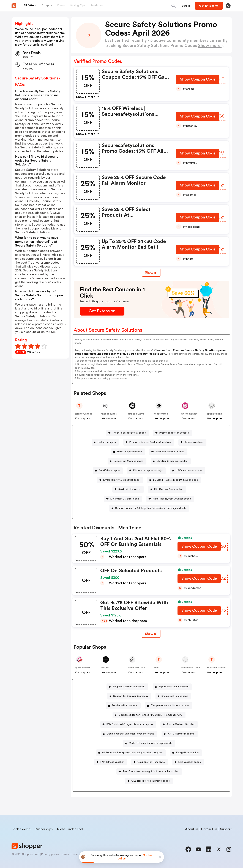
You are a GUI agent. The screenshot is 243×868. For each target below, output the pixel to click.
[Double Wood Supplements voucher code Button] (129, 734)
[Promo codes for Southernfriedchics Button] (149, 442)
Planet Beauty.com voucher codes (172, 499)
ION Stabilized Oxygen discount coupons (130, 724)
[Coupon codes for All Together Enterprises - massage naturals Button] (149, 508)
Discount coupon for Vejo (148, 471)
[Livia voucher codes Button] (188, 762)
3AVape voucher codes (189, 471)
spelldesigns (214, 414)
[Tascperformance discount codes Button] (169, 706)
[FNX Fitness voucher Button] (111, 762)
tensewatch (161, 414)
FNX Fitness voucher (112, 762)
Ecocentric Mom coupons (128, 461)
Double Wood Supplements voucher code (130, 734)
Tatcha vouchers (194, 442)
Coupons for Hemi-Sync (151, 762)
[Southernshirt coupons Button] (123, 706)
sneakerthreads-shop (140, 668)
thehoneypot (109, 414)
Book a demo (21, 829)
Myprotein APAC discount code (121, 480)
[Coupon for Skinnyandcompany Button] (129, 696)
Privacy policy (50, 854)
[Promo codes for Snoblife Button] (173, 433)
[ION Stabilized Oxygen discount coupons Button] (128, 724)
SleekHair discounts (129, 489)
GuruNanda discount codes (172, 461)
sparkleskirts (83, 668)
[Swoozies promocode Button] (128, 452)
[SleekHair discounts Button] (128, 489)
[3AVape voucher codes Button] (188, 471)
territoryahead (84, 414)
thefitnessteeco (216, 668)
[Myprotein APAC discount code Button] (120, 480)
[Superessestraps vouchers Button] (172, 687)
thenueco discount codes (170, 452)
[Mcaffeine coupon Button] (108, 471)
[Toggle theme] (228, 6)
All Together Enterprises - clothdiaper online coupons (132, 753)
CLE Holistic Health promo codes (151, 781)
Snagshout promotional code (129, 687)
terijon (105, 668)
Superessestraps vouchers (174, 687)
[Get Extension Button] (102, 311)
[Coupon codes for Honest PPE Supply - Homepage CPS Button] (149, 715)
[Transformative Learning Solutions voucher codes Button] (149, 772)
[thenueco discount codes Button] (168, 452)
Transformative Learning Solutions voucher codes (151, 771)
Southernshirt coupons (125, 706)
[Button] (186, 6)
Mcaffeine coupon (109, 471)
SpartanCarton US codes (181, 724)
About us (192, 829)
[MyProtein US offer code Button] (123, 499)
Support (226, 829)
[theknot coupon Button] (105, 442)
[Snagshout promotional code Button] (127, 687)
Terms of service (72, 854)
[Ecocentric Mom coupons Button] (127, 461)
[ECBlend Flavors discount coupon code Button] (174, 480)
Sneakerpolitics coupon (175, 696)
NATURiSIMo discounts (181, 734)
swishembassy (189, 414)
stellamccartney (190, 668)
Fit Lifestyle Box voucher (168, 489)
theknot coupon (107, 442)
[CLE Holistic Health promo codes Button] (149, 781)
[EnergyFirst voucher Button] (186, 753)
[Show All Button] (151, 634)
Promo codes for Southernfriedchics (150, 442)
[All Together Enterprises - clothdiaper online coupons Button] (131, 753)
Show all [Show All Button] (151, 273)
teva (157, 668)
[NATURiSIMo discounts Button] (180, 734)
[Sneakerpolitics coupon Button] (173, 696)
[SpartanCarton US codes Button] (179, 724)
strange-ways (136, 414)
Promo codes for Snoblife (174, 433)
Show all (151, 634)
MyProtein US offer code (125, 499)
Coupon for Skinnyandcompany (131, 696)
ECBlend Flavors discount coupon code (175, 480)
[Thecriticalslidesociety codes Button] (128, 433)
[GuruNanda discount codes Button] (171, 461)
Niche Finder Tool (70, 829)
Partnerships (44, 829)
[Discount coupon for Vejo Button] (146, 471)
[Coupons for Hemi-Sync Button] (150, 762)
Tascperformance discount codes (170, 706)
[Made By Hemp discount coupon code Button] (149, 743)
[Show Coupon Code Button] (198, 80)
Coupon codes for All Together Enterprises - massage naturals (151, 508)
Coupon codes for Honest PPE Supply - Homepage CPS (150, 715)
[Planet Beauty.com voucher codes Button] (170, 499)
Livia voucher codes (189, 762)
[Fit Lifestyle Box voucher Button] (167, 489)
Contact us (209, 829)
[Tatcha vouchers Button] (192, 442)
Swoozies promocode (129, 452)
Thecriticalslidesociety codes (129, 433)
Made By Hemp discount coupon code (150, 743)
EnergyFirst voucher (187, 753)
